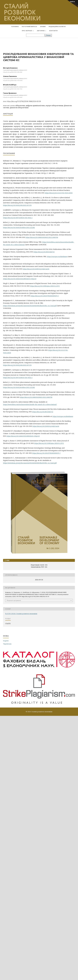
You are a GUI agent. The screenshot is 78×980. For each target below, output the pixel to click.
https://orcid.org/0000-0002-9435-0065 (13, 72)
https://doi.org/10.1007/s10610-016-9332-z (18, 218)
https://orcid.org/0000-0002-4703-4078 (13, 81)
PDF (8, 560)
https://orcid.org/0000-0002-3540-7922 (13, 89)
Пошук (48, 35)
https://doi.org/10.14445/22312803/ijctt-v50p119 (20, 279)
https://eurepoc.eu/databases (57, 256)
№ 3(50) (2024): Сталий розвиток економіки (21, 614)
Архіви (43, 26)
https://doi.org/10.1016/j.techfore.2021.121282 (19, 228)
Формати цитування (14, 600)
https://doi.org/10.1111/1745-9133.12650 (59, 193)
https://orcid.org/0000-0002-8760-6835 (13, 97)
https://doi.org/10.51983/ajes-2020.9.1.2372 (45, 286)
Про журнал (27, 31)
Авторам (41, 31)
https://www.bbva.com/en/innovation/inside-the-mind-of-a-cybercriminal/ (30, 404)
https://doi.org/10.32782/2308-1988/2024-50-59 (24, 101)
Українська (7, 644)
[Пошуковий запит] (35, 35)
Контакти (53, 31)
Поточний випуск (29, 26)
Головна (15, 26)
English (6, 641)
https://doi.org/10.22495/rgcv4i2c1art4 (36, 269)
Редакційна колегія (57, 26)
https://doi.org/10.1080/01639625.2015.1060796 (42, 237)
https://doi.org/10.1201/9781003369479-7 (45, 296)
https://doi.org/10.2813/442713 (44, 252)
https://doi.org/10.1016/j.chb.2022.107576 (17, 205)
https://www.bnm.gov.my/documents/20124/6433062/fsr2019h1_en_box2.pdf (30, 306)
